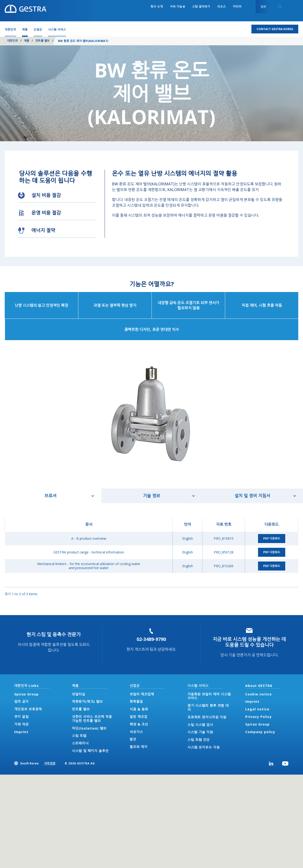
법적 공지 (21, 701)
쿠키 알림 (21, 717)
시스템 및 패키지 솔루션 (90, 751)
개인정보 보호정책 (28, 709)
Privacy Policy (258, 717)
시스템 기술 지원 (200, 732)
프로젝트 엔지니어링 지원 (207, 717)
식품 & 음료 (139, 709)
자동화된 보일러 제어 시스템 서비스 (209, 696)
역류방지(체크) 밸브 (87, 701)
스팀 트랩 (79, 736)
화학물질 (136, 701)
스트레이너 (80, 743)
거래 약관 (21, 724)
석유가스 (136, 732)
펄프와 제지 (139, 747)
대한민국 (13, 41)
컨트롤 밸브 (42, 41)
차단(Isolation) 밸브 (89, 728)
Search (280, 7)
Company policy (260, 732)
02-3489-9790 (151, 639)
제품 (27, 41)
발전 (133, 739)
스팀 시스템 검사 (200, 725)
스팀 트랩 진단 (199, 740)
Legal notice (257, 709)
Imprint (21, 732)
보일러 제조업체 (142, 694)
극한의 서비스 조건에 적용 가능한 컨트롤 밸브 (92, 719)
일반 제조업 (139, 717)
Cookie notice (258, 694)
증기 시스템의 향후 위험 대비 (208, 708)
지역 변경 (50, 763)
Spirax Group (26, 694)
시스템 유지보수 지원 (204, 747)
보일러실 (79, 694)
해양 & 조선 (139, 724)
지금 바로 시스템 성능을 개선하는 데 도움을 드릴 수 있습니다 (249, 642)
